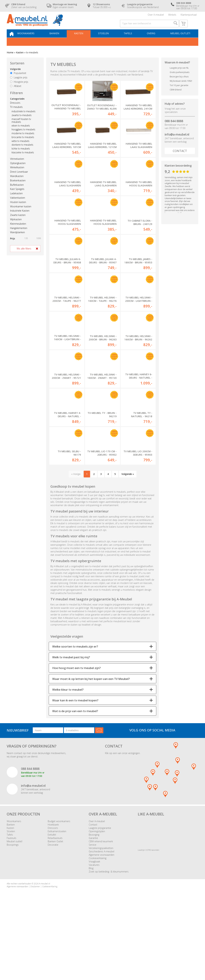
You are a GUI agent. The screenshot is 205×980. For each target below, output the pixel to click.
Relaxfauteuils (55, 912)
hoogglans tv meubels (23, 136)
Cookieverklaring (98, 932)
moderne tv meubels (23, 140)
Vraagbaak (94, 935)
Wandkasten (17, 183)
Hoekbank (53, 898)
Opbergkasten (18, 170)
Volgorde (15, 76)
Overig (152, 40)
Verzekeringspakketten (101, 922)
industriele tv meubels (24, 118)
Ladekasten (16, 200)
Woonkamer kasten (21, 213)
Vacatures (94, 938)
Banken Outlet (55, 915)
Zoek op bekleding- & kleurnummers (109, 945)
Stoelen (106, 40)
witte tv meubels (20, 148)
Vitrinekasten (17, 166)
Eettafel (52, 908)
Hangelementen (19, 235)
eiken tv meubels (21, 133)
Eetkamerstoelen (57, 905)
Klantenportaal (189, 16)
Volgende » (128, 548)
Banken (59, 40)
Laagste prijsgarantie (100, 902)
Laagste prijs (19, 84)
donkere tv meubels (22, 152)
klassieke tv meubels (23, 159)
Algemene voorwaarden (101, 928)
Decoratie (53, 918)
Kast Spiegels (17, 196)
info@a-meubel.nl (177, 141)
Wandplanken (17, 239)
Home (10, 59)
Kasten (82, 40)
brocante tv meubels (23, 144)
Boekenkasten (18, 187)
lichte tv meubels (21, 156)
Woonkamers (31, 40)
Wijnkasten (16, 226)
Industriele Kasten (20, 218)
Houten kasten (18, 209)
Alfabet (16, 93)
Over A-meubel (156, 16)
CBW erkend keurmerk (101, 915)
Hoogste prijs (19, 89)
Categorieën (17, 106)
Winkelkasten (17, 174)
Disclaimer (35, 960)
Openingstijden (97, 905)
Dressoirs (15, 110)
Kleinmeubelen (18, 231)
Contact (180, 158)
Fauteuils (12, 912)
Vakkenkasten (18, 205)
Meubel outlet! (180, 40)
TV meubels (16, 114)
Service (93, 918)
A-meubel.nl (45, 957)
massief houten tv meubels (21, 127)
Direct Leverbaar (19, 179)
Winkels (172, 16)
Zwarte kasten (18, 222)
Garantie (93, 912)
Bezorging (94, 908)
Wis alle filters (24, 256)
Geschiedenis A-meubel (101, 925)
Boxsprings (13, 918)
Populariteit (18, 80)
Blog (91, 942)
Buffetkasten (17, 192)
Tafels (129, 40)
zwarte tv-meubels (22, 122)
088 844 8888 (174, 128)
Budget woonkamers (59, 895)
